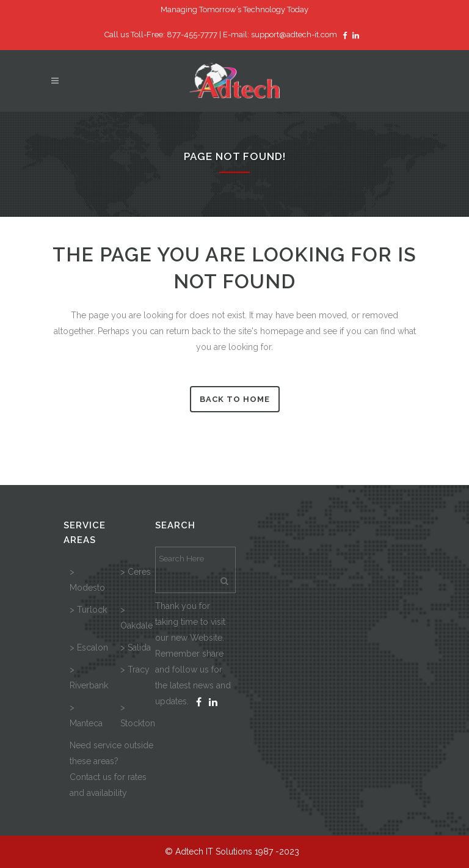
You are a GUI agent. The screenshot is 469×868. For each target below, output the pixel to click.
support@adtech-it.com (294, 35)
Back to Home (235, 399)
